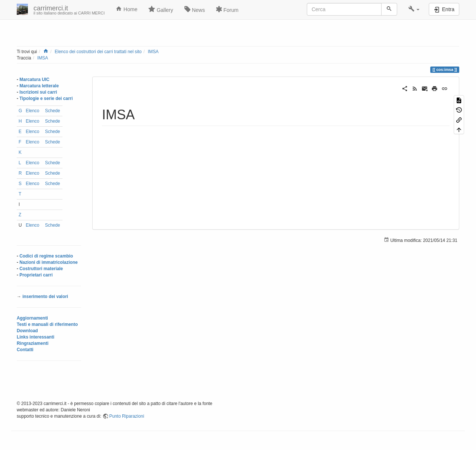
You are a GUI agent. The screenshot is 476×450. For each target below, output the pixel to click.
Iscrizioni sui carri (38, 92)
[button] (414, 9)
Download (27, 331)
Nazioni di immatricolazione (49, 262)
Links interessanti (36, 337)
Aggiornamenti (32, 318)
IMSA (153, 52)
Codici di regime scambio (46, 256)
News (195, 9)
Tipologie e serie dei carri (46, 98)
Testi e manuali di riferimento (47, 324)
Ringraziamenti (33, 343)
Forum (227, 9)
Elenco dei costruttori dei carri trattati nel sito (98, 52)
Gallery (161, 9)
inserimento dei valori (45, 297)
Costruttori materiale (41, 269)
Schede (52, 111)
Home (126, 9)
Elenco (32, 111)
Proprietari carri (36, 275)
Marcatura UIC (34, 80)
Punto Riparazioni (127, 416)
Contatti (25, 350)
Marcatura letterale (39, 86)
